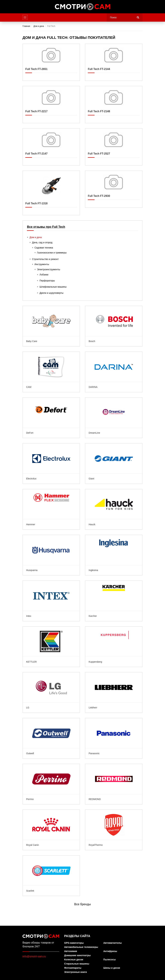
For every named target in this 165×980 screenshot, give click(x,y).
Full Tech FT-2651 (51, 62)
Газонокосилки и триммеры (52, 253)
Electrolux (51, 464)
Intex (51, 601)
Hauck (114, 509)
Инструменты (42, 264)
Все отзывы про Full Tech (46, 227)
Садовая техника (44, 248)
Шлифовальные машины (53, 287)
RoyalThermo (114, 830)
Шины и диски (112, 968)
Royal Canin (51, 830)
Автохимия (71, 951)
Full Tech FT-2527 (114, 147)
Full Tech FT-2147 (51, 147)
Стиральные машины (77, 964)
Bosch (114, 326)
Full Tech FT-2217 (51, 105)
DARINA (114, 372)
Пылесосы (109, 960)
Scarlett (51, 876)
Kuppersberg (114, 647)
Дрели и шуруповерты (51, 293)
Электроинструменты (49, 269)
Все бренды (82, 904)
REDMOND (114, 784)
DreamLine (114, 418)
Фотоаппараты (73, 968)
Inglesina (114, 555)
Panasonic (114, 738)
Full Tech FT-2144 (114, 62)
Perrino (51, 784)
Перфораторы (47, 281)
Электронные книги (75, 972)
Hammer (51, 509)
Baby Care (51, 326)
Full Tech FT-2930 (114, 189)
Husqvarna (51, 555)
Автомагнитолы (112, 943)
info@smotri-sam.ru (34, 956)
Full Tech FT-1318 (51, 193)
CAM (51, 372)
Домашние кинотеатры (77, 955)
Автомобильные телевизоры (81, 947)
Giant (114, 464)
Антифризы (110, 951)
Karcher (114, 601)
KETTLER (51, 647)
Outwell (51, 738)
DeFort (51, 418)
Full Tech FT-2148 (114, 105)
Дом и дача (36, 237)
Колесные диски (74, 960)
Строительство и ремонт (45, 259)
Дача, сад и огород (42, 242)
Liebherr (114, 692)
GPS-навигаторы (74, 943)
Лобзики (44, 275)
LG (51, 692)
